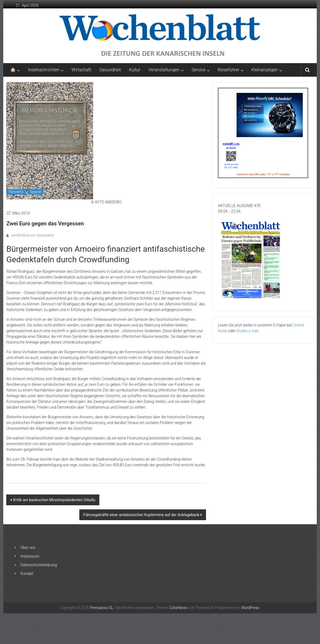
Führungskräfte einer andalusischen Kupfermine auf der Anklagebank (141, 515)
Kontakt (27, 574)
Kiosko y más (247, 331)
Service (199, 70)
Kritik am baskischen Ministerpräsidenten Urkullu (54, 500)
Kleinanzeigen (265, 70)
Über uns (28, 548)
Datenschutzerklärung (39, 565)
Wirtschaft (81, 70)
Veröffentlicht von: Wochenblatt (32, 235)
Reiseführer (228, 70)
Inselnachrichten (44, 70)
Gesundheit (110, 70)
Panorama (16, 192)
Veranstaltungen (164, 70)
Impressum (30, 556)
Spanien (36, 192)
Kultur (135, 70)
